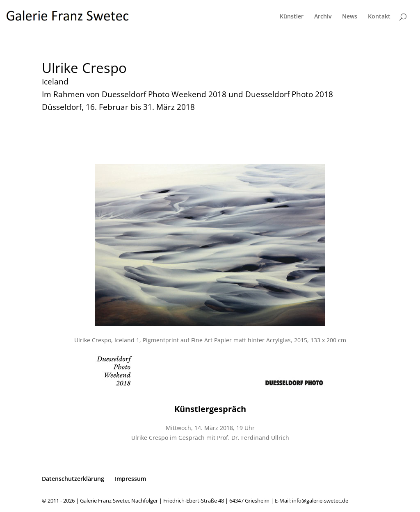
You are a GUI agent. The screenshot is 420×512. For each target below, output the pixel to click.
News (350, 17)
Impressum (130, 479)
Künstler (292, 17)
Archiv (323, 17)
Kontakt (379, 17)
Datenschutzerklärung (73, 479)
